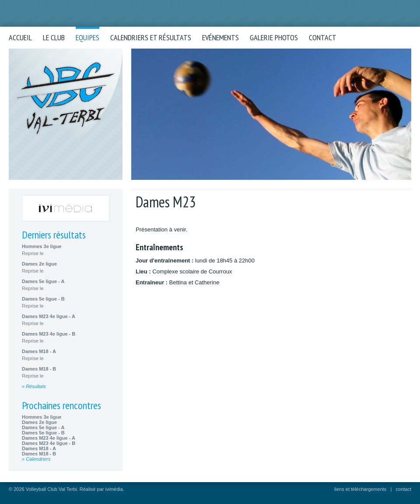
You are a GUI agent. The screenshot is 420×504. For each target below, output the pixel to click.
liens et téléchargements (360, 489)
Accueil (20, 37)
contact (404, 489)
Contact (323, 37)
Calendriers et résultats (151, 37)
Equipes (87, 37)
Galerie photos (274, 37)
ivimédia (114, 489)
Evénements (220, 37)
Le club (54, 37)
